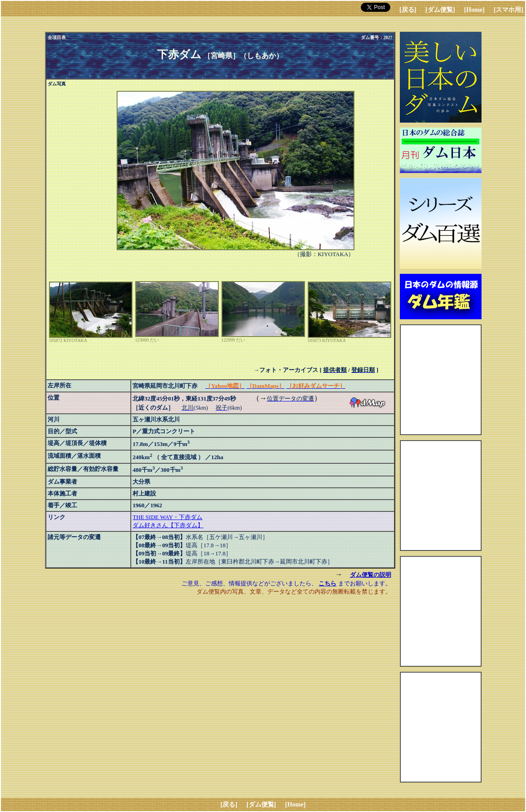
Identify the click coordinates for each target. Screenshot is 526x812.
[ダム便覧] (440, 10)
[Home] (474, 10)
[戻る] (408, 10)
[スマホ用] (509, 10)
